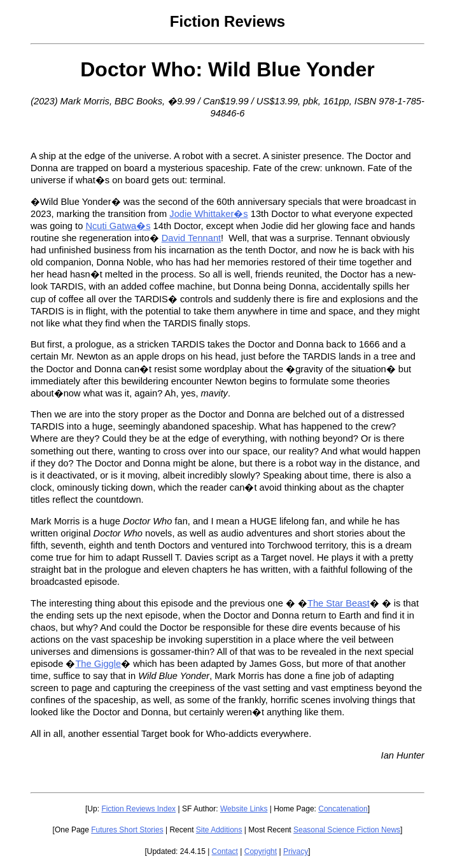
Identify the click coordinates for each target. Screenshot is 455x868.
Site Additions (219, 830)
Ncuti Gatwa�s (118, 226)
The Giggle (98, 664)
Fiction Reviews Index (138, 809)
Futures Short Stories (127, 830)
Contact (225, 851)
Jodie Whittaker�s (208, 214)
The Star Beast (339, 603)
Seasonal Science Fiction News (347, 830)
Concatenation (343, 809)
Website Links (244, 809)
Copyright (261, 851)
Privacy (296, 851)
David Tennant (191, 238)
